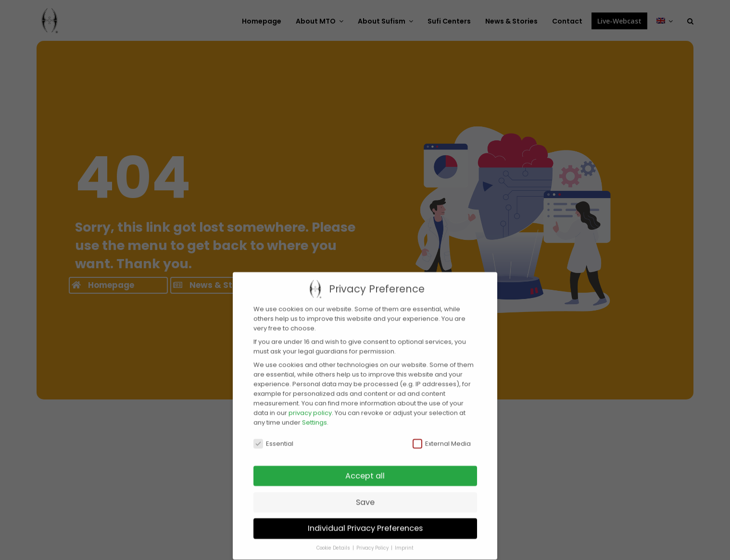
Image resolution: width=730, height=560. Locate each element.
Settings (315, 413)
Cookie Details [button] (334, 539)
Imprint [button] (404, 539)
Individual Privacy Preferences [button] (365, 519)
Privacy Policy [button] (373, 539)
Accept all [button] (365, 467)
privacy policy (310, 403)
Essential (273, 435)
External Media (442, 435)
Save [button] (365, 492)
